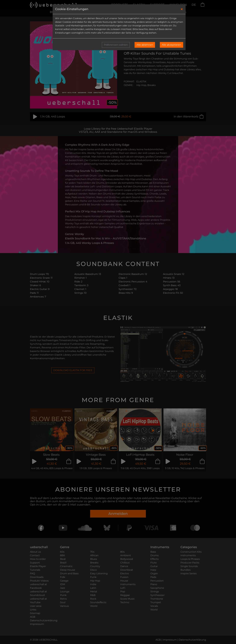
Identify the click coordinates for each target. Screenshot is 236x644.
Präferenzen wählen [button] (116, 45)
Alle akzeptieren (172, 45)
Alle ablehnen (145, 45)
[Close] (182, 9)
